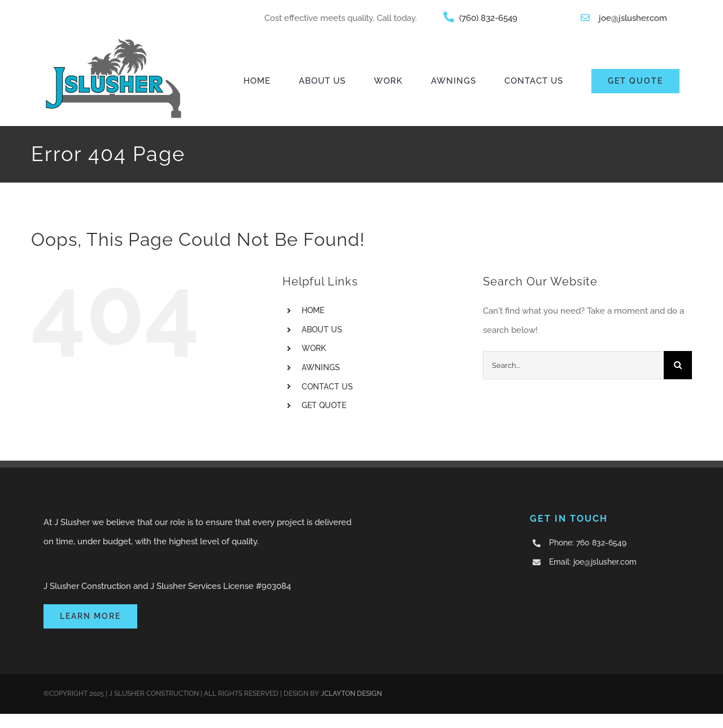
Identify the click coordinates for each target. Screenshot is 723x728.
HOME (313, 310)
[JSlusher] (114, 40)
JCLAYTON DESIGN (351, 694)
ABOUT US (322, 330)
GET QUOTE (324, 405)
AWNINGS (321, 367)
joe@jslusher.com (633, 18)
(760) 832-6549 (488, 18)
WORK (314, 348)
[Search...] (573, 365)
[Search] (678, 365)
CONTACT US (327, 387)
